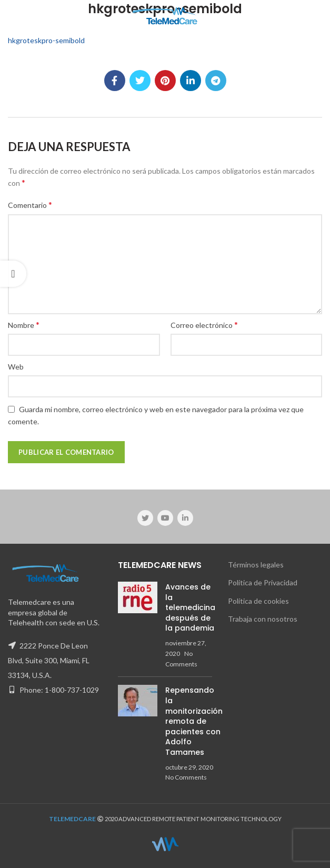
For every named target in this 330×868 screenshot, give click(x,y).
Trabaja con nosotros (263, 619)
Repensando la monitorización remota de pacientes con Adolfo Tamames (194, 721)
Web (16, 367)
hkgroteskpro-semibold (46, 40)
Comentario (30, 204)
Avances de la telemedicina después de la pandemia (190, 607)
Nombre (24, 325)
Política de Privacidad (263, 582)
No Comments (186, 777)
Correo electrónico (204, 325)
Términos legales (256, 565)
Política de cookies (258, 601)
